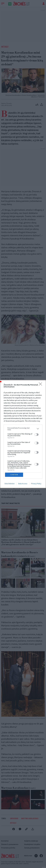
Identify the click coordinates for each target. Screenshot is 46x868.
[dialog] (23, 434)
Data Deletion (10, 484)
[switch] (37, 435)
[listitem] (23, 429)
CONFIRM (14, 475)
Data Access (23, 484)
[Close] (41, 385)
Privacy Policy (36, 484)
